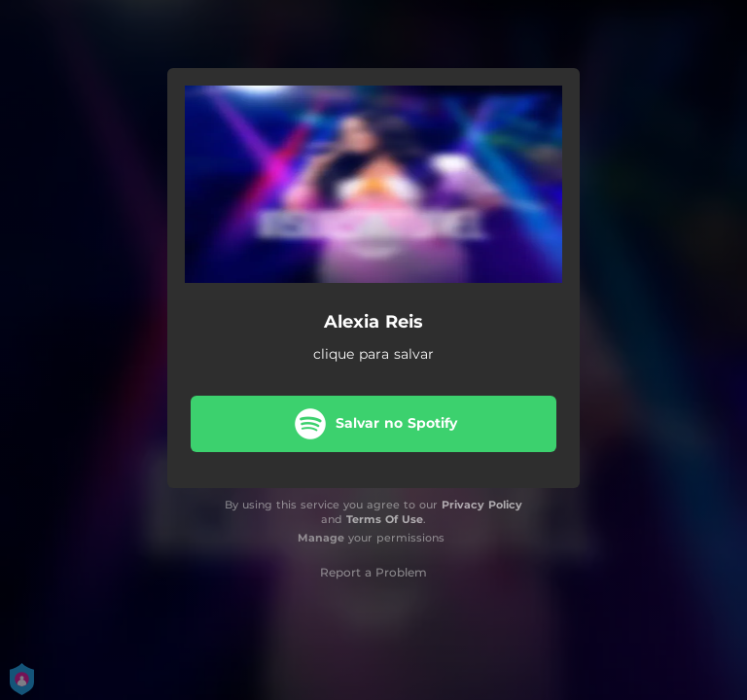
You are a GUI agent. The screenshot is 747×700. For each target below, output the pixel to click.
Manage (321, 538)
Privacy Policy (482, 505)
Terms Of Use (385, 519)
